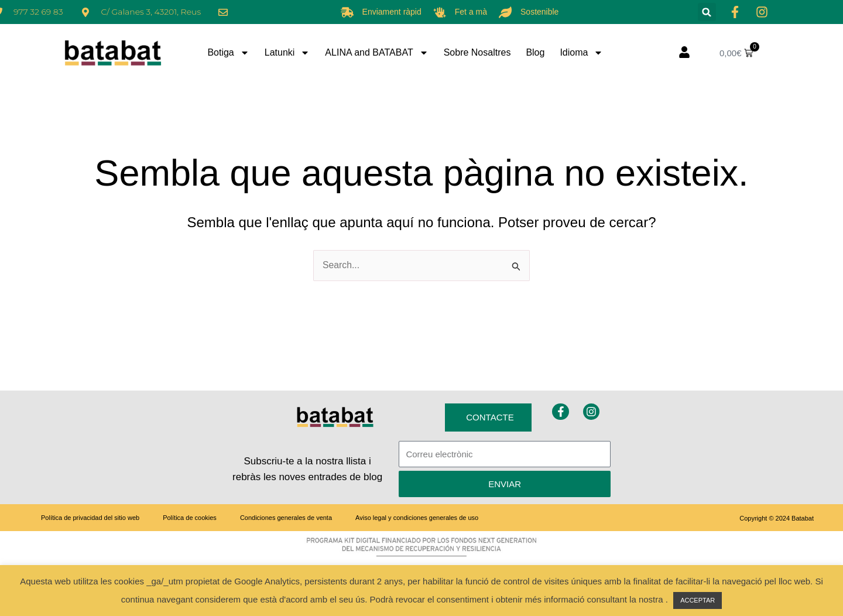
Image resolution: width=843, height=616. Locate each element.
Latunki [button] (287, 53)
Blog (535, 52)
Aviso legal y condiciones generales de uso (417, 518)
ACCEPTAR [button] (698, 600)
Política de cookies (190, 518)
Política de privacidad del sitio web (90, 518)
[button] (707, 12)
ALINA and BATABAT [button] (376, 53)
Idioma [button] (581, 53)
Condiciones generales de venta (286, 518)
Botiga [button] (228, 53)
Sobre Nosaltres (477, 52)
